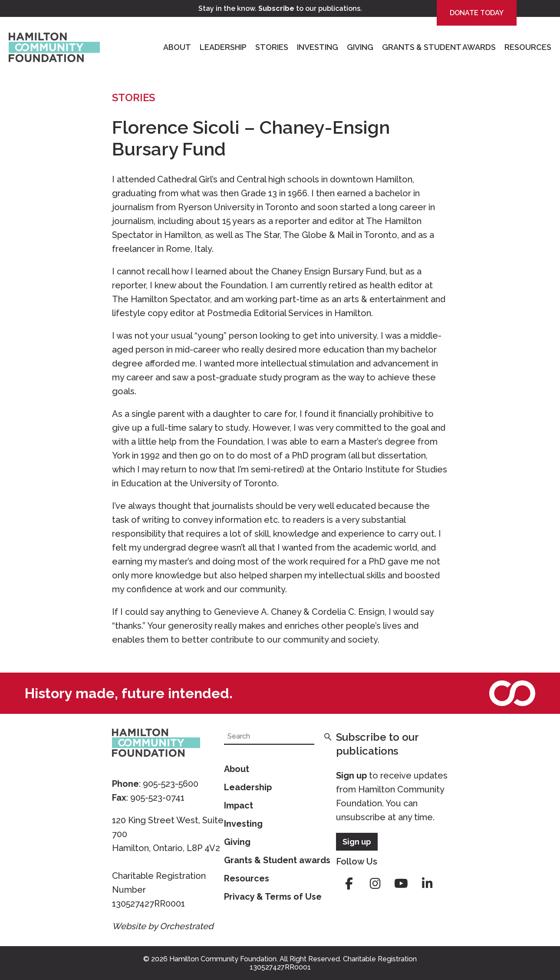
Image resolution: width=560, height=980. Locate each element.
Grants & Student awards (277, 860)
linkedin (427, 884)
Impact (239, 805)
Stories (272, 47)
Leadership (223, 47)
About (177, 47)
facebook (349, 884)
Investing (318, 47)
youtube (401, 884)
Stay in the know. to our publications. (280, 8)
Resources (528, 47)
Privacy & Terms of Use (273, 897)
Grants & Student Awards (439, 47)
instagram (375, 884)
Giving (360, 47)
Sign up (351, 775)
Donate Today (477, 13)
